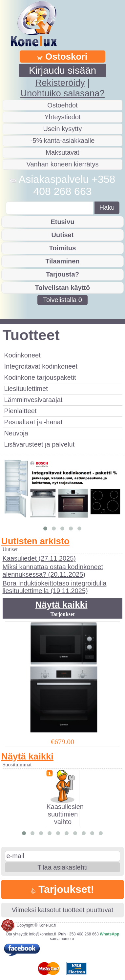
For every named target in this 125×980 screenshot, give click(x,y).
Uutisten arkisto (35, 541)
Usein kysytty (63, 129)
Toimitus (63, 248)
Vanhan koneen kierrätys (63, 164)
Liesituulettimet (26, 389)
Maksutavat (62, 152)
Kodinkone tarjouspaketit (40, 377)
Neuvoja (16, 433)
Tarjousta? (62, 274)
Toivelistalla (62, 300)
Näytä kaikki (61, 605)
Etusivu (62, 222)
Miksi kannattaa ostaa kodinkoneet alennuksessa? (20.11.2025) (53, 571)
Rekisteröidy (60, 83)
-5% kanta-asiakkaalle (63, 141)
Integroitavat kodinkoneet (41, 366)
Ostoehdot (62, 105)
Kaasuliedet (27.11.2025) (39, 558)
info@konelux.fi (43, 934)
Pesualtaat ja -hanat (33, 422)
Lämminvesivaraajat (33, 400)
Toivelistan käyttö (62, 288)
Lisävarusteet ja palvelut (40, 444)
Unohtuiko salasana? (62, 93)
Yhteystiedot (62, 117)
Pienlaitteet (21, 411)
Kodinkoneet (22, 355)
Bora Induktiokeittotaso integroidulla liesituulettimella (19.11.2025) (55, 587)
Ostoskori (62, 57)
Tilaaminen (62, 261)
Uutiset (63, 235)
